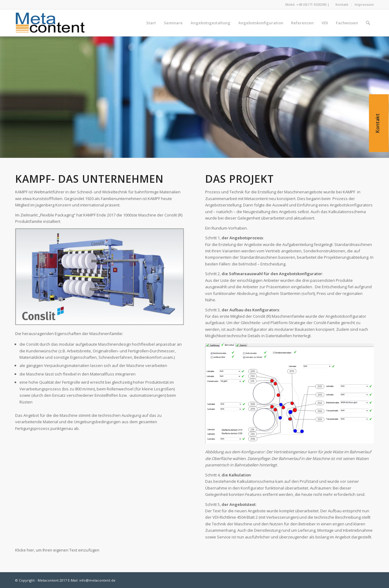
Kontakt (342, 4)
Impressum (364, 4)
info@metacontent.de (97, 580)
